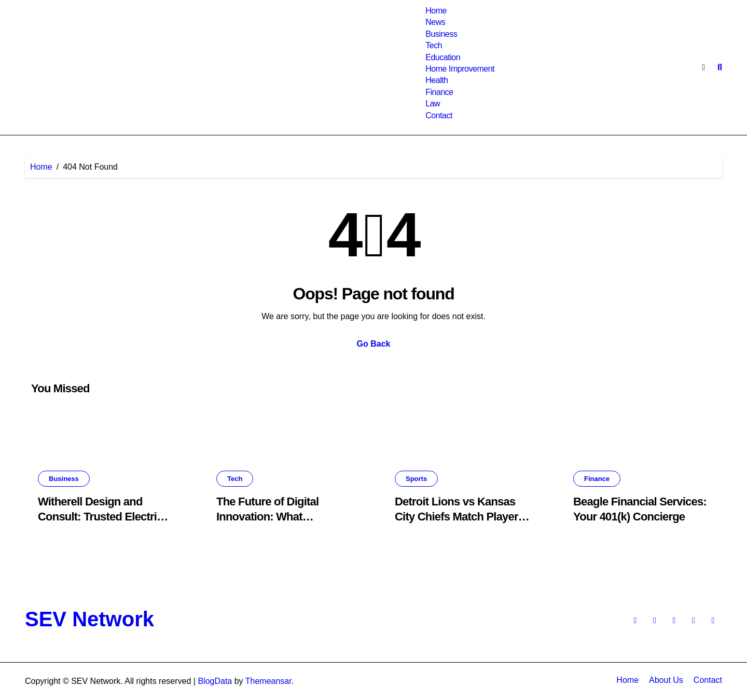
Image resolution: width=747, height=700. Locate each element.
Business (441, 34)
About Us (666, 680)
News (435, 22)
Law (433, 104)
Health (437, 80)
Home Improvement (460, 69)
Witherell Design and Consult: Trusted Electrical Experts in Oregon (105, 516)
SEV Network (89, 619)
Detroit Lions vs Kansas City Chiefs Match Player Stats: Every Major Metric (458, 516)
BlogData (215, 681)
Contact (439, 115)
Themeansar (268, 681)
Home (436, 11)
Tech (434, 45)
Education (443, 57)
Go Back (374, 344)
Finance (439, 92)
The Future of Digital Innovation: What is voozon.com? (267, 516)
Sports (416, 479)
